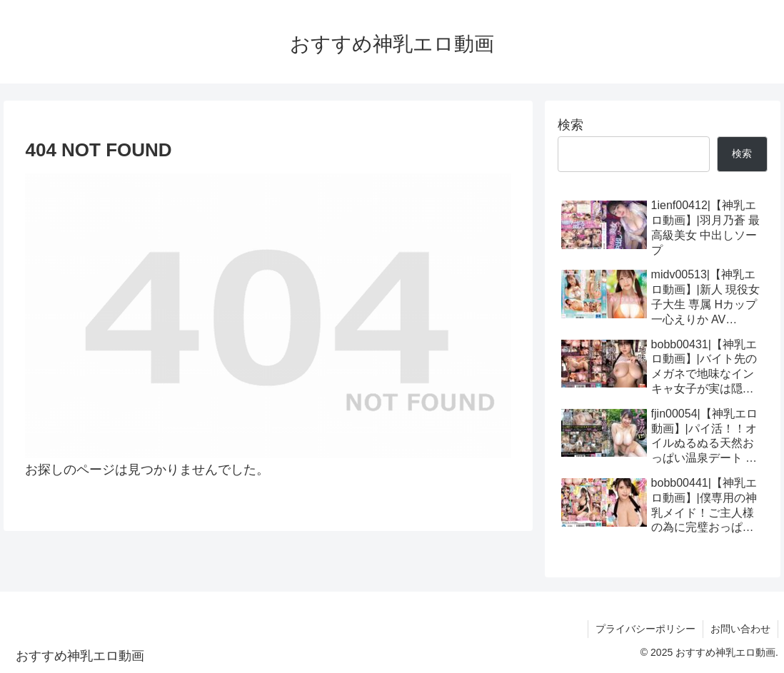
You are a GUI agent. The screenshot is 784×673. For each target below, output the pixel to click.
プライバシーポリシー (645, 629)
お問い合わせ (740, 629)
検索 (571, 125)
